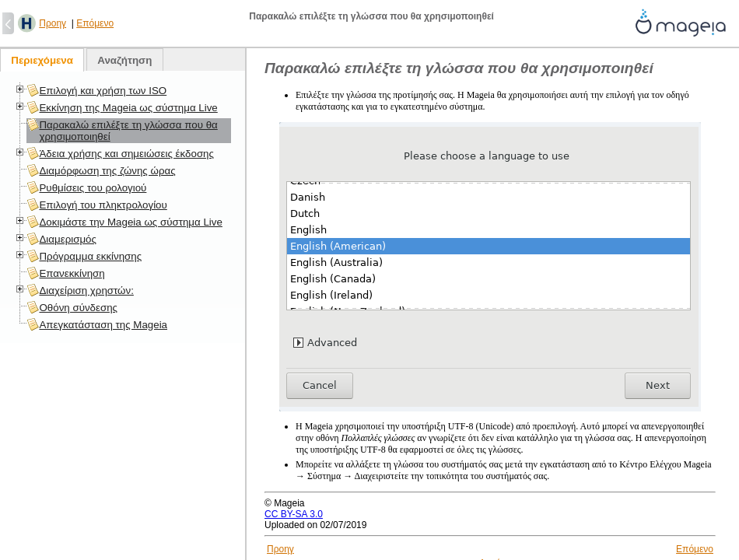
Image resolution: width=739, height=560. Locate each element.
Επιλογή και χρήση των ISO (103, 91)
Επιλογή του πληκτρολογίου (103, 205)
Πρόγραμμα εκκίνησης (90, 256)
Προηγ (53, 23)
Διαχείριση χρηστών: (86, 290)
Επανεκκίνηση (72, 273)
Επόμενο (95, 23)
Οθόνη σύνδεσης (78, 308)
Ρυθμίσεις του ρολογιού (93, 188)
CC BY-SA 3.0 (294, 514)
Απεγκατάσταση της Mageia (103, 325)
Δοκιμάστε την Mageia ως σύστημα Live (130, 222)
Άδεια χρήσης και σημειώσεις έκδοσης (126, 154)
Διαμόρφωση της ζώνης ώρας (107, 171)
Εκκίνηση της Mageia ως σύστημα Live (128, 108)
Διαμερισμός (67, 239)
